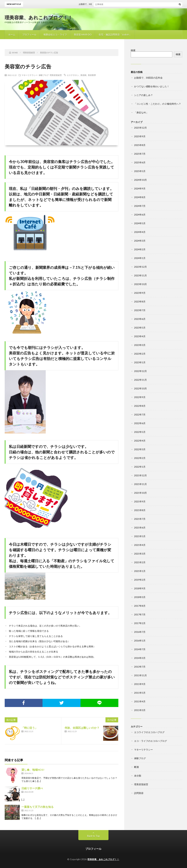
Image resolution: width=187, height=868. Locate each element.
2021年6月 (140, 528)
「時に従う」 (29, 728)
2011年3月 (140, 710)
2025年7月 (140, 154)
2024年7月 (140, 206)
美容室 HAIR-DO (83, 35)
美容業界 (92, 75)
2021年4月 (140, 545)
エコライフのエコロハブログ (149, 732)
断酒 (136, 767)
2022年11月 (140, 380)
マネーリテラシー (30, 75)
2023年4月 (140, 336)
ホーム (12, 35)
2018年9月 (140, 588)
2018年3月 (140, 597)
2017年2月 (140, 623)
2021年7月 (140, 519)
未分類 (138, 776)
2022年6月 (140, 423)
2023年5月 (140, 328)
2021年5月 (140, 536)
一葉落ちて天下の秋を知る (38, 807)
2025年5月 (140, 171)
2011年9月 (140, 684)
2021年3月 (140, 554)
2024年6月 (140, 215)
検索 (133, 50)
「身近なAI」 (141, 112)
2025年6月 (140, 162)
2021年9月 (140, 501)
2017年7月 (140, 614)
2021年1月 (140, 571)
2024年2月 (140, 249)
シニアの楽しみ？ (143, 95)
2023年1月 (140, 362)
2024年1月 (140, 258)
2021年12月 (140, 475)
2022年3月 (140, 449)
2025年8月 (140, 145)
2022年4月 (140, 441)
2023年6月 (140, 319)
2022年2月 (140, 458)
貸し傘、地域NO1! (33, 770)
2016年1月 (140, 641)
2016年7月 (140, 632)
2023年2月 (140, 354)
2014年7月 (140, 649)
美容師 (83, 75)
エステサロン (73, 75)
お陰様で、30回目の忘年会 (93, 4)
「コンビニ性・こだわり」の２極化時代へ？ (158, 104)
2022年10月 (140, 388)
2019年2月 (140, 580)
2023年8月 (140, 302)
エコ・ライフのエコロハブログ (151, 741)
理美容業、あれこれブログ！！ (39, 17)
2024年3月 (140, 241)
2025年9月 (140, 136)
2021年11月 (140, 484)
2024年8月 (140, 197)
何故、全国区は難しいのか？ (82, 728)
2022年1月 (140, 467)
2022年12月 (140, 371)
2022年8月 (140, 406)
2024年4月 (140, 232)
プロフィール (29, 35)
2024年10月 (140, 180)
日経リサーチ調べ (32, 788)
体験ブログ (44, 75)
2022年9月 (140, 397)
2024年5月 (140, 223)
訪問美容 (139, 793)
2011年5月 (140, 693)
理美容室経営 (56, 75)
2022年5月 (140, 432)
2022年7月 (140, 415)
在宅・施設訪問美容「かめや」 (115, 35)
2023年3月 (140, 345)
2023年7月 (140, 310)
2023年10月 (140, 284)
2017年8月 (140, 606)
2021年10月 (140, 493)
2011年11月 (140, 675)
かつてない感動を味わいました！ (152, 86)
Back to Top (93, 836)
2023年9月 (140, 293)
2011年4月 (140, 701)
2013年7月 (140, 667)
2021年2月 (140, 562)
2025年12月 (140, 128)
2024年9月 (140, 188)
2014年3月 (140, 658)
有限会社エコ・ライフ (55, 35)
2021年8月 (140, 510)
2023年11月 (140, 275)
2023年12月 (140, 267)
